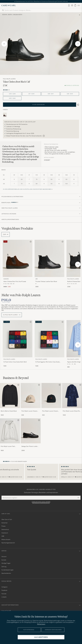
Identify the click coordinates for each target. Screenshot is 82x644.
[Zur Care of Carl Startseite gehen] (9, 5)
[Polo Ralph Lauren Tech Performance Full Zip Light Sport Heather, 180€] (10, 435)
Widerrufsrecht (6, 539)
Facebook (4, 590)
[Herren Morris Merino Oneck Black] (10, 395)
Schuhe (5, 15)
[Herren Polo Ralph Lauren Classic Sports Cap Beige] (31, 395)
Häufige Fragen (6, 563)
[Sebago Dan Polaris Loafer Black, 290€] (31, 435)
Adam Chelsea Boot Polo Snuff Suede (15, 281)
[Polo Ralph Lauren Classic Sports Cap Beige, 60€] (31, 400)
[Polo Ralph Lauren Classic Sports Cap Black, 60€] (51, 400)
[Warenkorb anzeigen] (75, 5)
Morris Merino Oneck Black (9, 411)
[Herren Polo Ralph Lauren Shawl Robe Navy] (72, 395)
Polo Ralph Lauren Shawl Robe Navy (72, 411)
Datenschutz (5, 529)
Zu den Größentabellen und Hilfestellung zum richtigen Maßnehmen (27, 189)
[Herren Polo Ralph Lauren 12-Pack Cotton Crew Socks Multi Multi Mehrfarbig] (18, 339)
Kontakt (4, 560)
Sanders (6, 279)
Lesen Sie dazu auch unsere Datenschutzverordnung (41, 502)
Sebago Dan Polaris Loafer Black (29, 446)
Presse (3, 526)
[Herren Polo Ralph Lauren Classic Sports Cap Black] (51, 395)
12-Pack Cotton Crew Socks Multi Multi (15, 362)
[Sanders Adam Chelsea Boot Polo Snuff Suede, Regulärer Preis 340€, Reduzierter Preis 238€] (18, 264)
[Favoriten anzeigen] (72, 5)
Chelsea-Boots (18, 15)
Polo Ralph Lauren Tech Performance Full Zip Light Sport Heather (9, 446)
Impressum (5, 533)
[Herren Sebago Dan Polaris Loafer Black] (31, 431)
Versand (4, 557)
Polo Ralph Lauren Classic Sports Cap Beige (29, 411)
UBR (36, 279)
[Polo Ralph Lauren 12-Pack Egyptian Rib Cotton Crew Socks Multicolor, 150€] (49, 344)
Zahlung (4, 567)
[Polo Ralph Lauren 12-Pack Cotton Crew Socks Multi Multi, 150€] (18, 344)
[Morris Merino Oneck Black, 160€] (10, 400)
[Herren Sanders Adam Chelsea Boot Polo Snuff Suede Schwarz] (18, 258)
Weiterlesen (41, 624)
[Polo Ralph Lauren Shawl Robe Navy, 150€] (72, 400)
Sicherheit (4, 523)
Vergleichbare (17, 228)
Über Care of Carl (7, 519)
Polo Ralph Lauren (9, 79)
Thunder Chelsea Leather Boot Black (46, 281)
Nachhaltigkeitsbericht (8, 543)
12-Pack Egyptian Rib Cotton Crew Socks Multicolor (47, 362)
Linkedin (4, 597)
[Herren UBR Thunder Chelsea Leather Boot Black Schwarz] (49, 258)
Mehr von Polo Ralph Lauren (21, 295)
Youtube (4, 594)
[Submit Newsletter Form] (78, 498)
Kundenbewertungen (7, 570)
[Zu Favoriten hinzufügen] (30, 242)
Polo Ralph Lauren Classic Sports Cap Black (50, 411)
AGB (3, 536)
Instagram (4, 587)
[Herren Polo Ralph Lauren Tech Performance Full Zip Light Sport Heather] (10, 431)
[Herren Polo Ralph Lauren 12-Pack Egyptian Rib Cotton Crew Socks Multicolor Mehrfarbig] (49, 339)
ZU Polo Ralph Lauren (12, 315)
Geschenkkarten (6, 573)
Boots (10, 15)
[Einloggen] (69, 5)
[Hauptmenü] (79, 5)
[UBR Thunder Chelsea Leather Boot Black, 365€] (49, 264)
